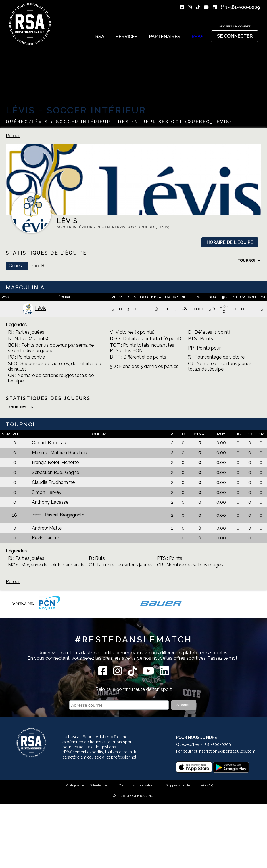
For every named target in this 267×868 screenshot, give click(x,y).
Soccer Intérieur (96, 110)
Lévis (34, 309)
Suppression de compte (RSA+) (189, 785)
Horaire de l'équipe (230, 242)
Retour (13, 136)
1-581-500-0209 (240, 7)
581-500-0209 (218, 744)
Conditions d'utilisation (136, 785)
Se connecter (235, 35)
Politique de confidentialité (86, 785)
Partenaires (164, 37)
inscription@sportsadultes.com (227, 751)
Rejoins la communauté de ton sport (134, 689)
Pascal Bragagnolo (58, 515)
